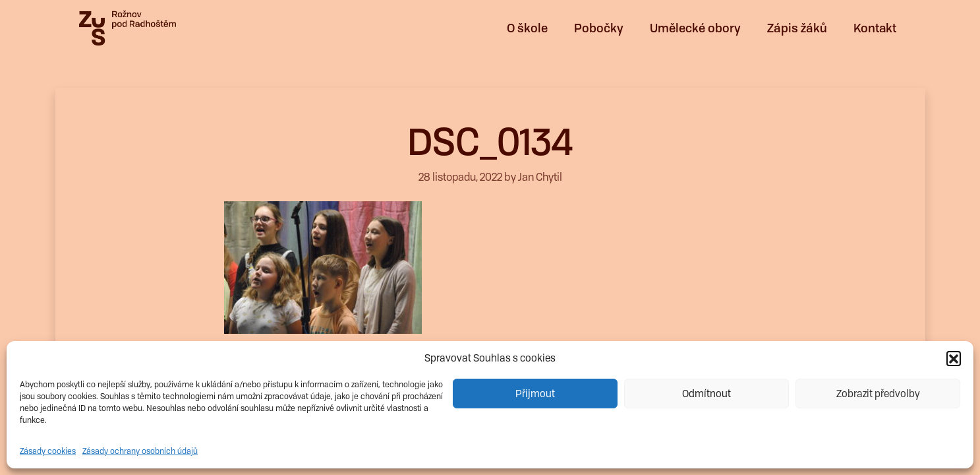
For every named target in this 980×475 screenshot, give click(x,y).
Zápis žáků (797, 28)
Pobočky (599, 28)
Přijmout (535, 394)
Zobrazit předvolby (878, 394)
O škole (527, 28)
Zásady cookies (48, 451)
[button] (954, 358)
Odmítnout (706, 394)
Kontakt (875, 28)
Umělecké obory (695, 28)
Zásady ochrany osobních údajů (140, 451)
